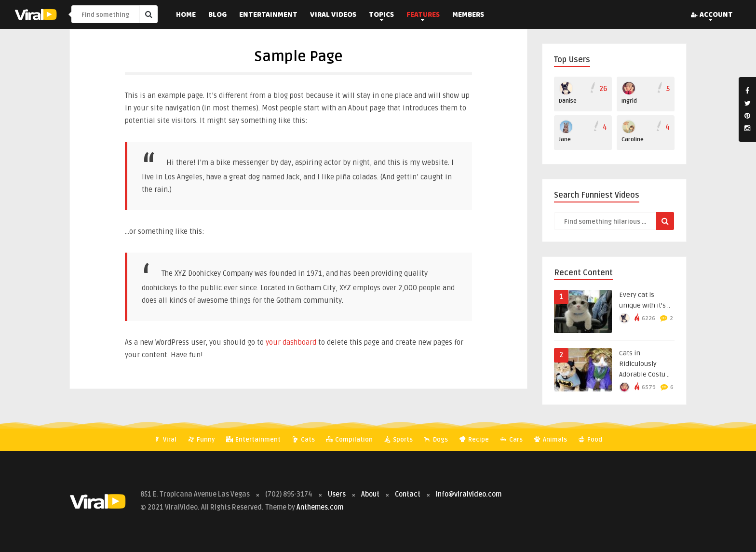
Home (186, 15)
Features (423, 15)
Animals (550, 440)
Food (590, 440)
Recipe (474, 440)
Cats (303, 440)
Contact (408, 494)
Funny (201, 440)
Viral (165, 440)
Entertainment (268, 15)
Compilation (349, 440)
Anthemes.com (320, 507)
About (370, 494)
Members (468, 15)
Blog (217, 15)
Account (712, 15)
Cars (511, 440)
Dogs (436, 440)
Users (337, 494)
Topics (381, 15)
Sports (398, 440)
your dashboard (291, 342)
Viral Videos (333, 15)
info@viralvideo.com (469, 494)
